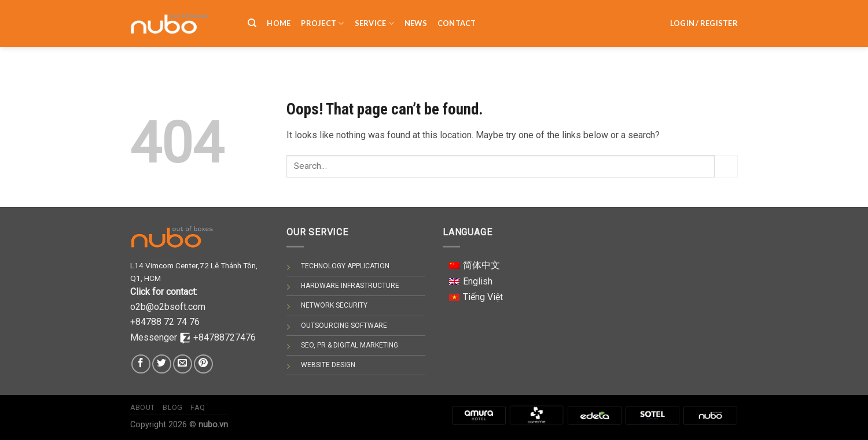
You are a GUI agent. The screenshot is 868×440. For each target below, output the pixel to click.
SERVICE (374, 17)
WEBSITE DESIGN (328, 365)
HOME (279, 17)
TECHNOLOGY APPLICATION (345, 266)
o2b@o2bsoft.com (168, 307)
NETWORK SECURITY (334, 305)
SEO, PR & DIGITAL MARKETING (350, 345)
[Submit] (726, 166)
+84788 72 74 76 (165, 322)
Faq (198, 408)
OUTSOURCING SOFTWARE (344, 326)
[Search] (252, 17)
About (143, 408)
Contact (457, 17)
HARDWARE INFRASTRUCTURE (350, 286)
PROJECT (322, 17)
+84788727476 (225, 337)
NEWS (416, 17)
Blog (172, 408)
